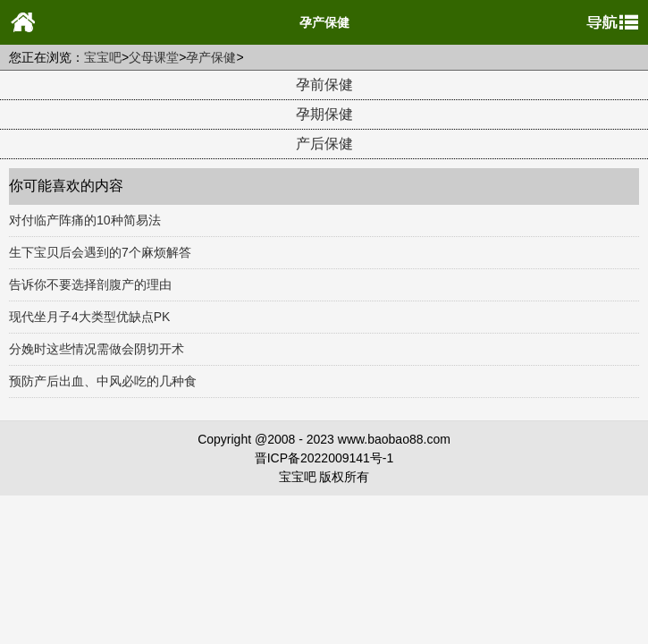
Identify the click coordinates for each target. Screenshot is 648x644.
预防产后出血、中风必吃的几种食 (103, 381)
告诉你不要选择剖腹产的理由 (90, 284)
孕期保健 (324, 114)
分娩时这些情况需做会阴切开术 (97, 349)
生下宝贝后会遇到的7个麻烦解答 (100, 252)
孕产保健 (211, 57)
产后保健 (324, 144)
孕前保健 (324, 85)
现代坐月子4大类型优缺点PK (89, 317)
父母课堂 (154, 57)
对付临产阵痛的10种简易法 (85, 220)
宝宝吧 (103, 57)
